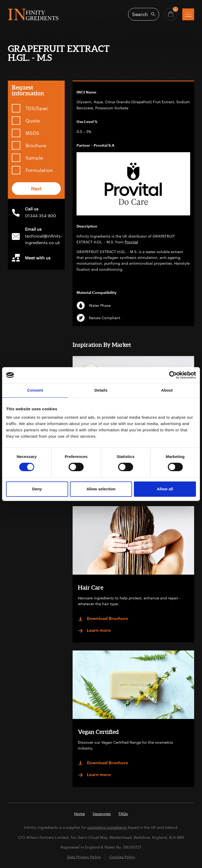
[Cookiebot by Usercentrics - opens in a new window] (173, 375)
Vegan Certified (98, 732)
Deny (37, 489)
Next (36, 189)
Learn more (94, 631)
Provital (131, 242)
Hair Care (91, 587)
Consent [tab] (35, 390)
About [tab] (167, 390)
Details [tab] (101, 390)
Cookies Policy (122, 857)
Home (79, 814)
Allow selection (101, 489)
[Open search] (144, 14)
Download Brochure (103, 619)
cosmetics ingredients (107, 827)
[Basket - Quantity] (171, 14)
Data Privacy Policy (84, 857)
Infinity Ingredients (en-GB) (33, 15)
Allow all (165, 489)
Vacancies (102, 814)
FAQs (123, 814)
